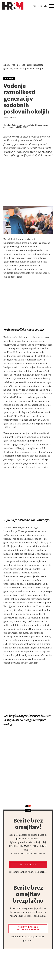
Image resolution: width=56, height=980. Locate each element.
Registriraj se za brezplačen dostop (28, 928)
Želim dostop (28, 865)
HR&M (7, 65)
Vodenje (16, 65)
